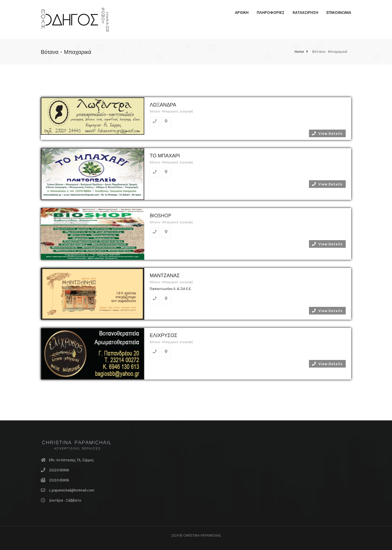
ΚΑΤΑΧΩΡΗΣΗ (305, 12)
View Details (327, 133)
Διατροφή (186, 111)
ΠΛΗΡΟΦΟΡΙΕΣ (271, 12)
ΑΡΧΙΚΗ (242, 12)
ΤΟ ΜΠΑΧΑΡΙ (165, 156)
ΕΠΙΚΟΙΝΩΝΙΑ (339, 12)
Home (299, 51)
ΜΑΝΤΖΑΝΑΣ (165, 275)
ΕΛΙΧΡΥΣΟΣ (163, 335)
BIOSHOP (160, 216)
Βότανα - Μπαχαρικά (330, 51)
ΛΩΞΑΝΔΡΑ (163, 105)
